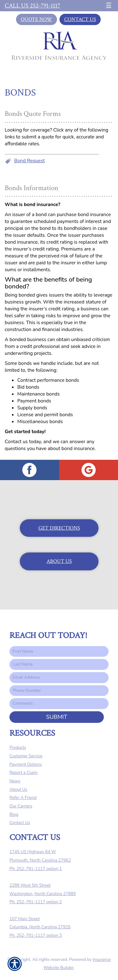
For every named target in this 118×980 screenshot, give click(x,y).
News (15, 781)
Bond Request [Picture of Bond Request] (29, 161)
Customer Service (26, 756)
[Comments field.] (59, 704)
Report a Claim (23, 773)
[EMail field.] (59, 678)
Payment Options (26, 765)
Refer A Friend (23, 798)
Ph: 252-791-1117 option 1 (36, 869)
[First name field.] (59, 652)
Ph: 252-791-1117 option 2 (36, 902)
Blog (14, 815)
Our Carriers (21, 806)
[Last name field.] (59, 664)
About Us (59, 561)
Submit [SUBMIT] (56, 717)
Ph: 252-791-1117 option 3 (36, 936)
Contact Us (80, 19)
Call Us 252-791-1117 (32, 6)
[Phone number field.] (59, 691)
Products (18, 748)
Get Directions (59, 528)
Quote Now (37, 19)
